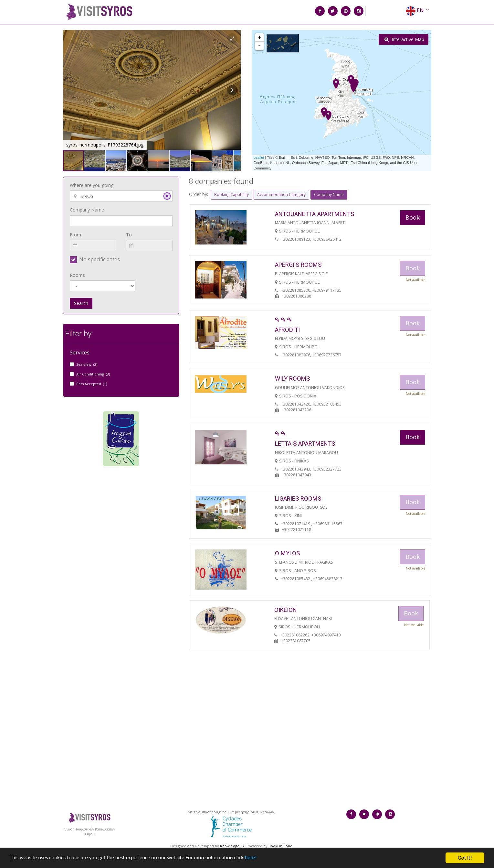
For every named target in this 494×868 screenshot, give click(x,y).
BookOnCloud (280, 846)
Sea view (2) (87, 364)
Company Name (87, 210)
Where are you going (92, 185)
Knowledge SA (232, 846)
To (129, 235)
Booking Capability (231, 195)
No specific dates (100, 259)
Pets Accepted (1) (92, 384)
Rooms (77, 275)
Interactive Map (404, 39)
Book (413, 217)
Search (81, 303)
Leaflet (259, 157)
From (75, 235)
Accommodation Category (281, 195)
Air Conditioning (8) (93, 374)
